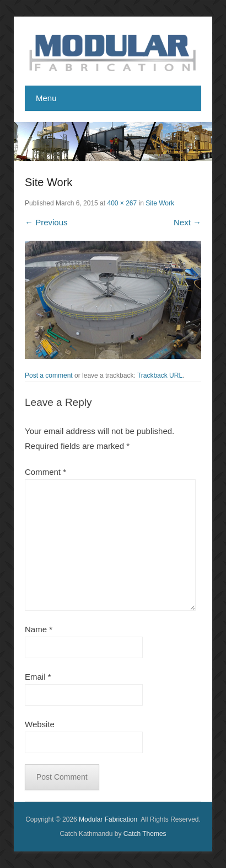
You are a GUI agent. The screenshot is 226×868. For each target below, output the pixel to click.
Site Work (160, 203)
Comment (45, 472)
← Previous (46, 222)
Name (39, 629)
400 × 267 (122, 203)
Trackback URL (160, 375)
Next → (187, 222)
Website (40, 724)
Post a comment (49, 375)
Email (38, 677)
